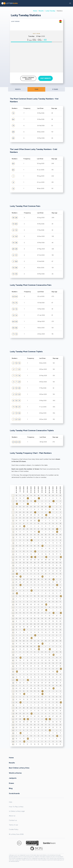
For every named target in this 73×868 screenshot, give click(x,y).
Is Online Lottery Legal (17, 811)
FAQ (11, 802)
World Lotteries (15, 773)
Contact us (13, 820)
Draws (11, 783)
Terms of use (13, 825)
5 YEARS (55, 89)
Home (35, 11)
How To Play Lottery (16, 807)
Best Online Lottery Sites (19, 768)
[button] (70, 3)
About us (12, 816)
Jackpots (13, 778)
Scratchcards (14, 793)
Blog (11, 788)
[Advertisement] (36, 57)
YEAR (36, 89)
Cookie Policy (14, 829)
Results (41, 11)
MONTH (18, 89)
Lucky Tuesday (50, 11)
